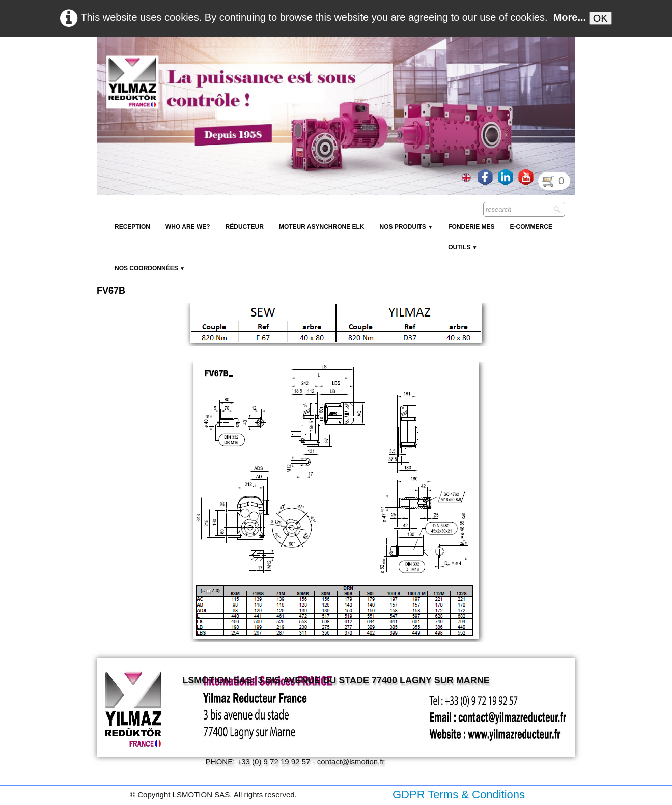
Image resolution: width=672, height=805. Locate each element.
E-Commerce (531, 227)
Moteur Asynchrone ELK (322, 227)
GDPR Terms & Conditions (459, 795)
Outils (463, 247)
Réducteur (245, 227)
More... (570, 17)
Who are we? (188, 227)
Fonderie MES (471, 227)
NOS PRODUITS (406, 227)
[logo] (283, 61)
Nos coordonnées (150, 268)
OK (600, 18)
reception (132, 227)
